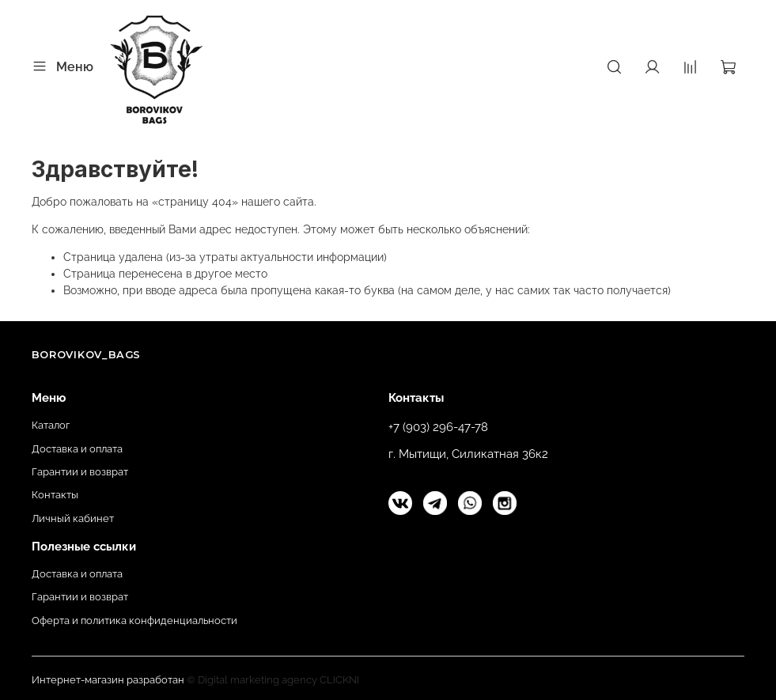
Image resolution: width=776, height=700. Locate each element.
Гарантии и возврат (80, 472)
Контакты (55, 495)
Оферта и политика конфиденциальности (134, 621)
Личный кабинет (73, 518)
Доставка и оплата (77, 449)
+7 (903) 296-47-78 (438, 427)
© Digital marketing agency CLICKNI (273, 680)
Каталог (51, 425)
